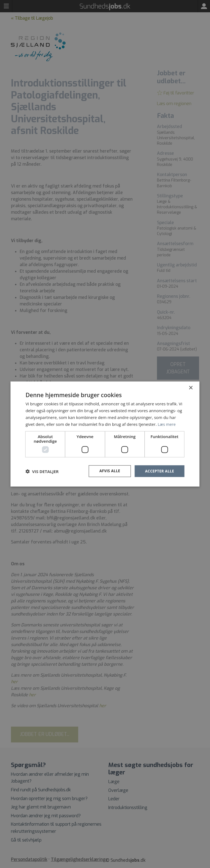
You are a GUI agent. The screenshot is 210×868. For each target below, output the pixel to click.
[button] (42, 471)
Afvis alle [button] (108, 471)
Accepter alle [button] (159, 471)
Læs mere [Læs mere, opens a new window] (167, 424)
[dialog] (105, 434)
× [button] (191, 387)
